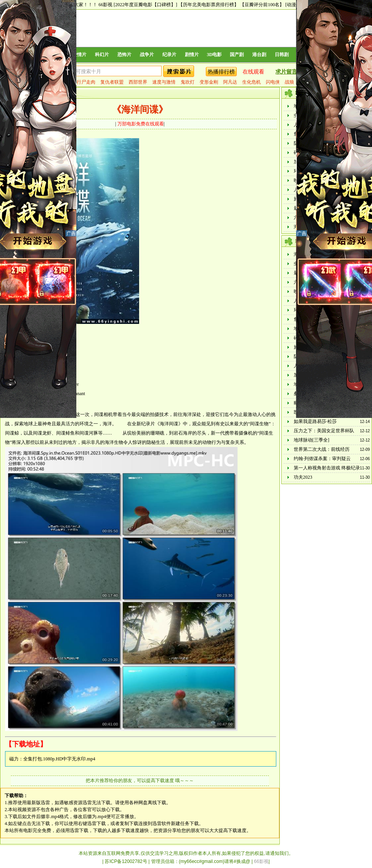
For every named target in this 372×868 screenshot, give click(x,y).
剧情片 (192, 55)
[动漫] (291, 5)
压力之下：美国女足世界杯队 (324, 431)
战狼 (289, 82)
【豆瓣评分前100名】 (262, 5)
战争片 (147, 55)
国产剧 (237, 55)
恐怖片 (124, 55)
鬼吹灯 (188, 82)
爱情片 (79, 55)
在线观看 (253, 72)
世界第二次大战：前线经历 (322, 449)
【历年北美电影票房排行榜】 (208, 5)
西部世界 (138, 82)
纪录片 (169, 55)
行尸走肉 (86, 82)
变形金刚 (209, 82)
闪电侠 (273, 82)
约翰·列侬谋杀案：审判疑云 (322, 459)
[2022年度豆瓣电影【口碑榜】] (145, 5)
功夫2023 (303, 477)
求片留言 (286, 72)
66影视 (105, 5)
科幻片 (102, 55)
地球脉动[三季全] (312, 440)
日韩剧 (282, 55)
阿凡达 (230, 82)
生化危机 (251, 82)
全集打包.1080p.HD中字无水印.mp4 (59, 759)
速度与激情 (164, 82)
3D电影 (214, 55)
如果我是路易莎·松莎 (315, 421)
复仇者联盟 (112, 82)
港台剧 (259, 55)
